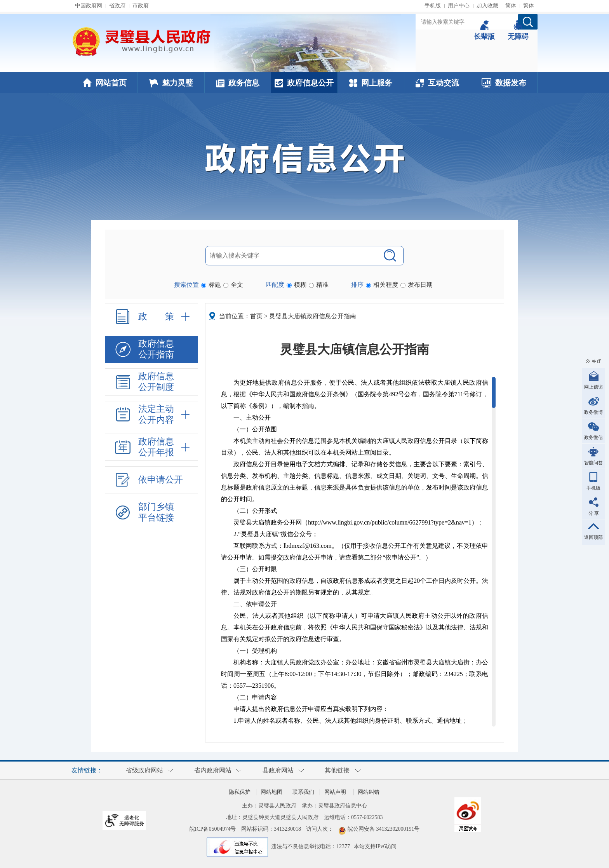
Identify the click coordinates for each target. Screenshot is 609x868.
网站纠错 (369, 792)
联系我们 (303, 792)
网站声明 (335, 792)
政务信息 (238, 83)
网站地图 (271, 792)
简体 (511, 6)
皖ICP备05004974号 (213, 829)
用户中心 (459, 6)
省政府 (117, 6)
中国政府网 (89, 6)
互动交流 (437, 83)
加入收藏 (487, 6)
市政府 (141, 6)
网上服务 (371, 83)
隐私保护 (240, 792)
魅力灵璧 (171, 83)
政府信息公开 (304, 83)
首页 (256, 316)
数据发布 (504, 83)
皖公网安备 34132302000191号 (384, 829)
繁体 (529, 6)
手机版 (433, 6)
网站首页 (105, 83)
